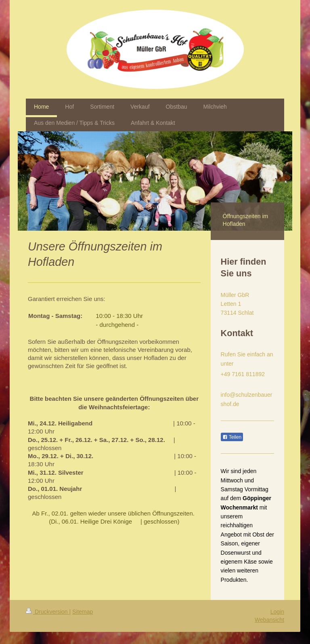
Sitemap (83, 612)
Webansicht (269, 620)
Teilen (232, 437)
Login (277, 612)
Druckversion (47, 612)
